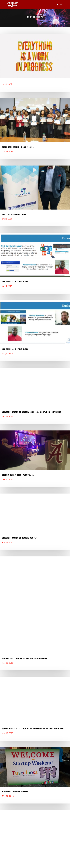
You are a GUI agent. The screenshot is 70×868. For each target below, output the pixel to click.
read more (5, 88)
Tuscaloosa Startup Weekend (15, 792)
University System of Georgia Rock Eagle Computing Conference (31, 412)
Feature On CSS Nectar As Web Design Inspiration (25, 658)
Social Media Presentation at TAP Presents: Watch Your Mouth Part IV (34, 729)
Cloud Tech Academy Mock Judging (18, 147)
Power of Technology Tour (14, 214)
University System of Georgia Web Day (19, 538)
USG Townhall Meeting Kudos (15, 282)
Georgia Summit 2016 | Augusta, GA (18, 475)
